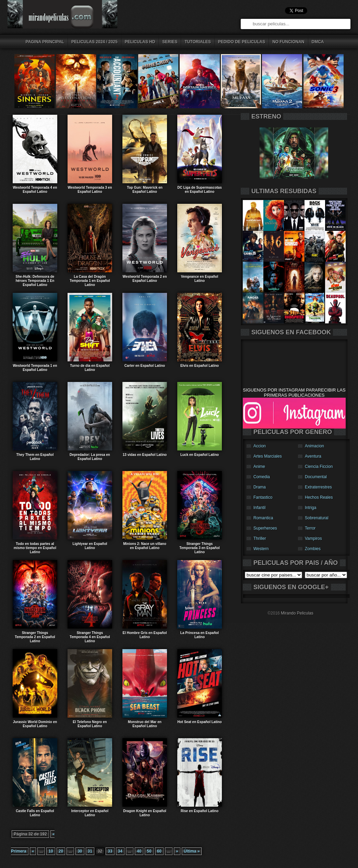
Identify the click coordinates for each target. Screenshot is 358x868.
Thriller (260, 538)
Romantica (263, 518)
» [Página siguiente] (177, 851)
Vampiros (313, 538)
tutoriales (198, 42)
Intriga (311, 508)
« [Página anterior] (33, 851)
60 (159, 851)
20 (61, 851)
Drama (260, 487)
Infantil (259, 508)
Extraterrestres (318, 487)
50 (149, 851)
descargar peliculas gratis (71, 16)
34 (120, 851)
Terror (310, 528)
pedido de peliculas (242, 42)
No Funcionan (288, 42)
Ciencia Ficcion (319, 467)
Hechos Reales (319, 497)
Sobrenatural (317, 518)
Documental (316, 477)
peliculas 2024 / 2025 (94, 42)
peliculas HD (140, 42)
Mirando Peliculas (297, 613)
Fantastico (263, 497)
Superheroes (265, 528)
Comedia (262, 477)
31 (90, 851)
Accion (260, 446)
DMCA (318, 42)
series (170, 42)
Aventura (313, 456)
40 (139, 851)
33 (110, 851)
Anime (259, 467)
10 (51, 851)
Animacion (314, 446)
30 (80, 851)
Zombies (313, 549)
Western (261, 549)
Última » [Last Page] (192, 851)
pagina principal (45, 42)
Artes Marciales (268, 456)
